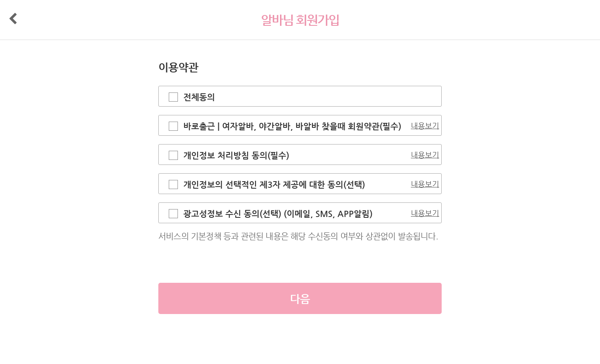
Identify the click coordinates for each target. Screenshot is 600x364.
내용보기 (425, 126)
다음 (300, 299)
